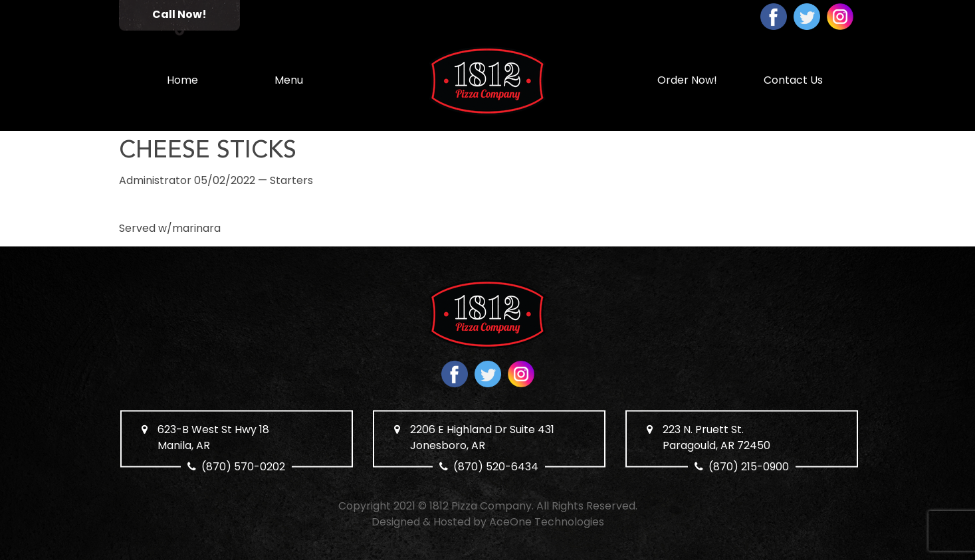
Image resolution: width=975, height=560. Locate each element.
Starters (291, 180)
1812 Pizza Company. (482, 506)
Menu (289, 80)
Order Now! (687, 80)
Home (182, 80)
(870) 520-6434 (496, 467)
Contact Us (793, 80)
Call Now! (179, 14)
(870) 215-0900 (749, 467)
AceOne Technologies (547, 522)
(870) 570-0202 (243, 467)
